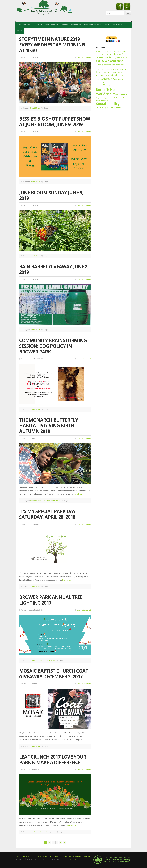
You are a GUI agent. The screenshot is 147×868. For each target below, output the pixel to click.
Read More (79, 494)
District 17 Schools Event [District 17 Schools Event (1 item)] (112, 69)
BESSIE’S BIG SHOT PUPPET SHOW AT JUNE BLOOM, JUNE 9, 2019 (55, 122)
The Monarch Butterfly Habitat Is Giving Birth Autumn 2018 (49, 426)
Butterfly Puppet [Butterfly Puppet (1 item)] (121, 58)
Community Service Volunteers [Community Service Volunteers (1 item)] (110, 67)
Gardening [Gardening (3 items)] (107, 79)
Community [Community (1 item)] (100, 65)
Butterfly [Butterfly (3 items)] (120, 54)
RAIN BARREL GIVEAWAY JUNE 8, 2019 (54, 269)
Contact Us (117, 25)
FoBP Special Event (43, 660)
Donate (19, 31)
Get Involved (76, 25)
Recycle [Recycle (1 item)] (98, 98)
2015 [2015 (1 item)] (97, 52)
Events (65, 25)
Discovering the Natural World (96, 25)
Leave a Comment (84, 58)
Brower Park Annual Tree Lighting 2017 (51, 600)
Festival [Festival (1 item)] (115, 73)
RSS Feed (72, 859)
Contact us (79, 857)
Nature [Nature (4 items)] (110, 94)
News (38, 108)
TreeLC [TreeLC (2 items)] (112, 107)
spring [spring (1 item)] (98, 100)
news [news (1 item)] (117, 95)
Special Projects (51, 25)
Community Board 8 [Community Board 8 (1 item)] (110, 65)
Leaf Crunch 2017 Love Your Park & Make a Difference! (53, 760)
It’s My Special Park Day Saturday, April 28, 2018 (47, 514)
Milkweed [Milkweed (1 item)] (99, 86)
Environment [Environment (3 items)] (104, 72)
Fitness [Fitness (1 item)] (120, 73)
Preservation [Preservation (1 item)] (123, 95)
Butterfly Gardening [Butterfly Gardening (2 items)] (106, 57)
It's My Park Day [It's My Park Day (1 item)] (109, 82)
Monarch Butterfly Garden (48, 857)
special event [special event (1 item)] (123, 98)
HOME (19, 857)
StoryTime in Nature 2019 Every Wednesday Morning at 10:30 (52, 45)
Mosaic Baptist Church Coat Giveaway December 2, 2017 (54, 674)
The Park (27, 25)
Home (19, 25)
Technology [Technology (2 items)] (102, 107)
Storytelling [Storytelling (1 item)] (104, 100)
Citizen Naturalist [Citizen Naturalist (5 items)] (109, 61)
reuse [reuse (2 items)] (116, 98)
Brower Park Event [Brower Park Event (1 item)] (108, 55)
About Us (38, 25)
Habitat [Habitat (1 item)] (117, 79)
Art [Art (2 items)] (101, 51)
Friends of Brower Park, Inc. (44, 7)
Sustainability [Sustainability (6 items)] (108, 104)
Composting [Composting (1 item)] (100, 69)
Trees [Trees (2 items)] (119, 107)
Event (33, 108)
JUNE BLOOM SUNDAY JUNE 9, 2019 (51, 195)
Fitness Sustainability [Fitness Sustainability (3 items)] (110, 75)
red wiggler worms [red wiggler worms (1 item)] (107, 98)
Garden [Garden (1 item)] (98, 79)
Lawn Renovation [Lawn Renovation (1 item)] (120, 82)
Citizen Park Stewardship (40, 501)
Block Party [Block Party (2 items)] (108, 51)
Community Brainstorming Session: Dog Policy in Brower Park (53, 346)
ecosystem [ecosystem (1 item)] (123, 69)
